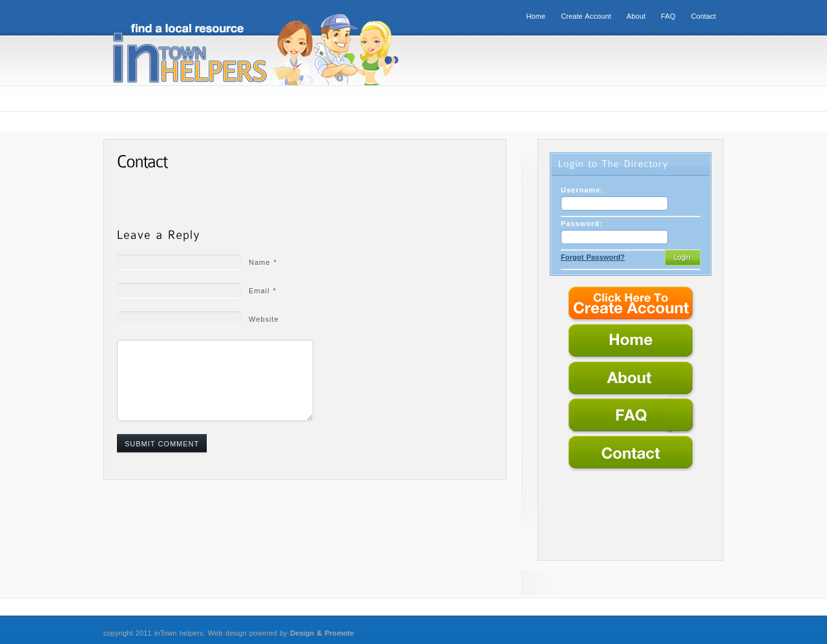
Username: (582, 190)
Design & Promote (322, 633)
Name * (263, 262)
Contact (703, 16)
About (636, 16)
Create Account (586, 16)
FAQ (668, 16)
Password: (582, 223)
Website (264, 319)
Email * (263, 291)
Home (536, 16)
